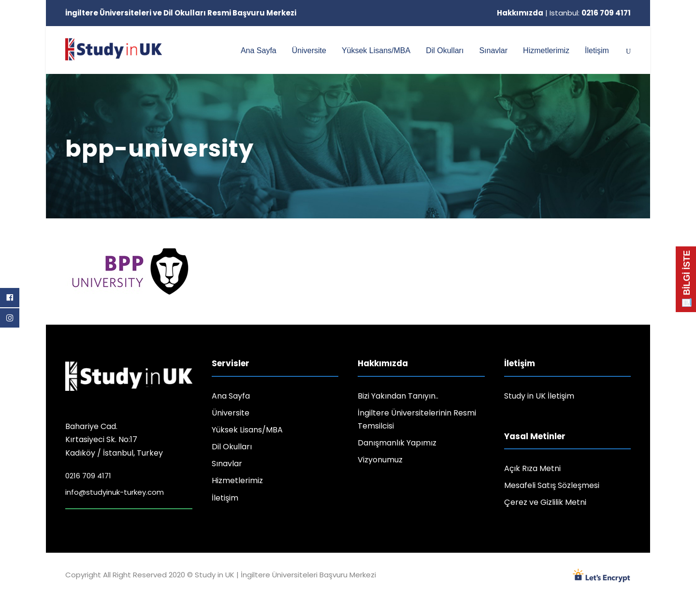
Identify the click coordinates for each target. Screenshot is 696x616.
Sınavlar (493, 50)
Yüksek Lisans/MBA (376, 50)
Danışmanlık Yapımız (397, 443)
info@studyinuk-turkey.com (115, 492)
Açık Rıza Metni (532, 468)
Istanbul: (590, 13)
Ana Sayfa (259, 50)
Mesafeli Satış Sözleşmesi (552, 485)
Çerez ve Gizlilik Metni (545, 502)
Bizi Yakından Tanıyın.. (398, 396)
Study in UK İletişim (539, 396)
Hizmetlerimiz (546, 50)
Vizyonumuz (380, 460)
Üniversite (309, 50)
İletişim (597, 50)
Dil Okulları (445, 50)
